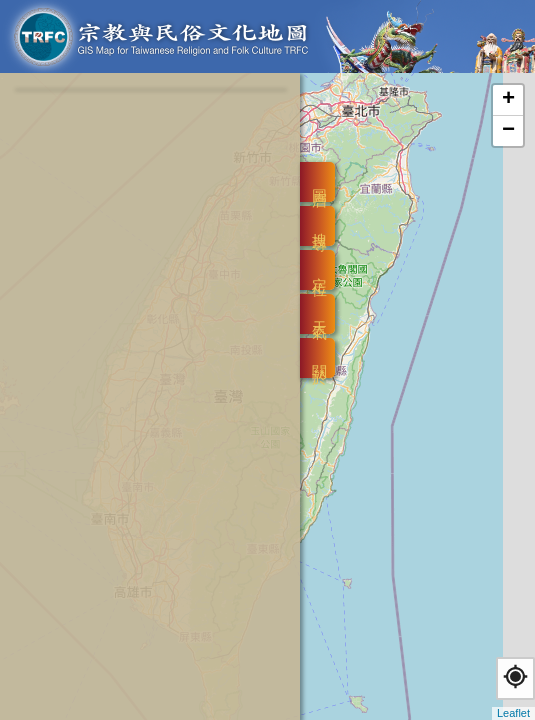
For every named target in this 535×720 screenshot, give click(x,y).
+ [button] (508, 100)
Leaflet (513, 713)
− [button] (508, 131)
